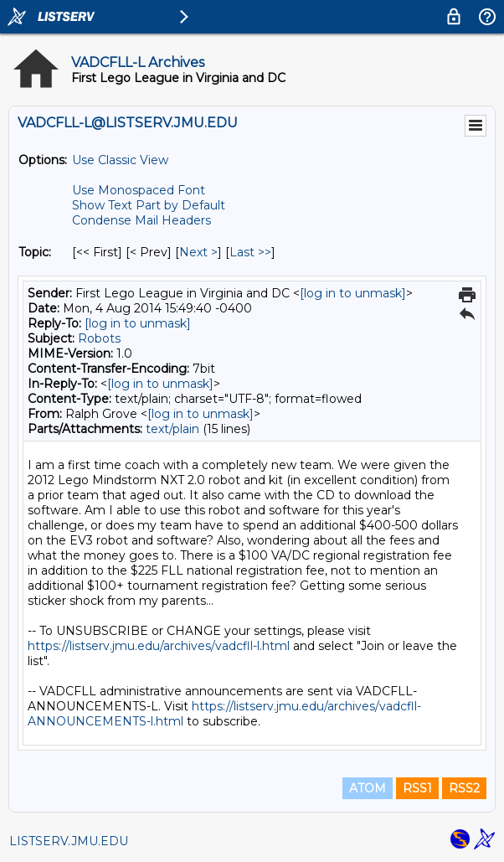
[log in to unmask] (353, 293)
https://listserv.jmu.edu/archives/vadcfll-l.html (159, 646)
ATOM (368, 788)
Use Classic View (120, 160)
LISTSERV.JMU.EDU (69, 841)
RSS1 (417, 788)
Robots (99, 338)
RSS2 (464, 788)
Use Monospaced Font (139, 190)
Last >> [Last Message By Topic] (250, 252)
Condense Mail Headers (141, 220)
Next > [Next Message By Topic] (198, 252)
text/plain (172, 429)
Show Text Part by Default (149, 205)
